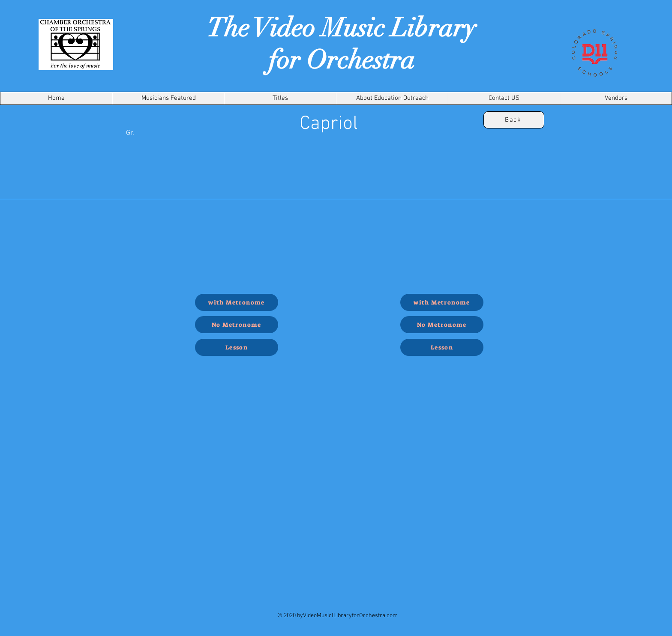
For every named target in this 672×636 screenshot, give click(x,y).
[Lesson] (237, 347)
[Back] (514, 120)
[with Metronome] (237, 302)
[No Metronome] (237, 325)
